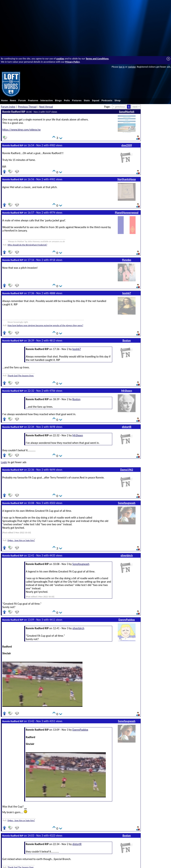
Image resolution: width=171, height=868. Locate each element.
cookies (60, 59)
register (132, 67)
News (13, 101)
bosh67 (127, 293)
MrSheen (127, 391)
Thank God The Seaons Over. (21, 376)
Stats (87, 101)
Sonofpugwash (127, 503)
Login (4, 462)
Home (4, 101)
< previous (119, 107)
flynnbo (127, 260)
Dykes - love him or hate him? (21, 540)
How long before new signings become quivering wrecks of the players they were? (45, 325)
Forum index (8, 107)
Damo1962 (127, 470)
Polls (67, 101)
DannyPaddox (127, 620)
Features (33, 101)
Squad (96, 101)
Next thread (46, 107)
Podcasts (107, 101)
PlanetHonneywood (127, 213)
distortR (127, 427)
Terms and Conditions (97, 59)
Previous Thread (27, 107)
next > (136, 107)
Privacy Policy (72, 62)
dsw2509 (127, 145)
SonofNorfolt (127, 112)
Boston (127, 340)
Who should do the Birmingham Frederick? (27, 245)
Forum (22, 101)
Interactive (47, 101)
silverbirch (127, 555)
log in (122, 67)
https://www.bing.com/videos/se (21, 130)
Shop (118, 101)
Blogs (58, 101)
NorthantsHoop (127, 179)
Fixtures (77, 101)
